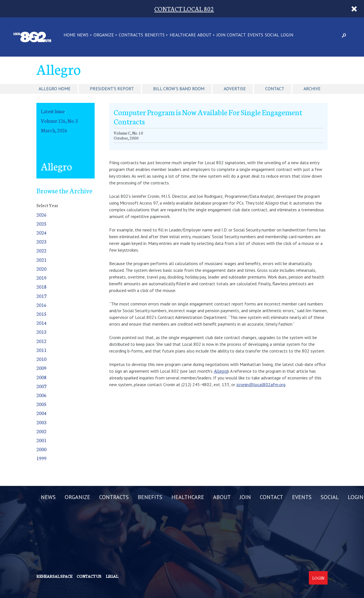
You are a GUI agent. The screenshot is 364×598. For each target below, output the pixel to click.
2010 (41, 359)
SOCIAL (272, 35)
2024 (41, 232)
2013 (41, 332)
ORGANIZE (104, 35)
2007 (41, 386)
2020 (41, 269)
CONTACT (236, 35)
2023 (41, 241)
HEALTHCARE (183, 35)
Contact (275, 89)
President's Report (112, 89)
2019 (41, 278)
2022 (41, 250)
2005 (41, 404)
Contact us (89, 576)
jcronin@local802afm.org (261, 384)
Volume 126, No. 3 (59, 121)
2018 (41, 287)
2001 (41, 440)
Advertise (235, 89)
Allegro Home (55, 89)
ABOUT (204, 35)
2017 (41, 296)
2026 (41, 215)
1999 (41, 458)
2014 (41, 323)
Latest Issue (53, 111)
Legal (112, 576)
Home (70, 35)
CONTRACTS (131, 35)
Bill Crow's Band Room (179, 89)
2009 (41, 368)
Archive (312, 89)
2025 (41, 223)
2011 (41, 350)
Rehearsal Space (54, 576)
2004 (41, 413)
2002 (41, 431)
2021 (41, 260)
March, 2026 (54, 130)
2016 (41, 305)
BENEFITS (155, 35)
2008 (41, 377)
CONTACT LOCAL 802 (184, 9)
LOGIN (287, 35)
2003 (41, 422)
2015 (41, 314)
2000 (41, 449)
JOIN (221, 35)
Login (318, 578)
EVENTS (255, 35)
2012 (41, 341)
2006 (41, 395)
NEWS (83, 35)
